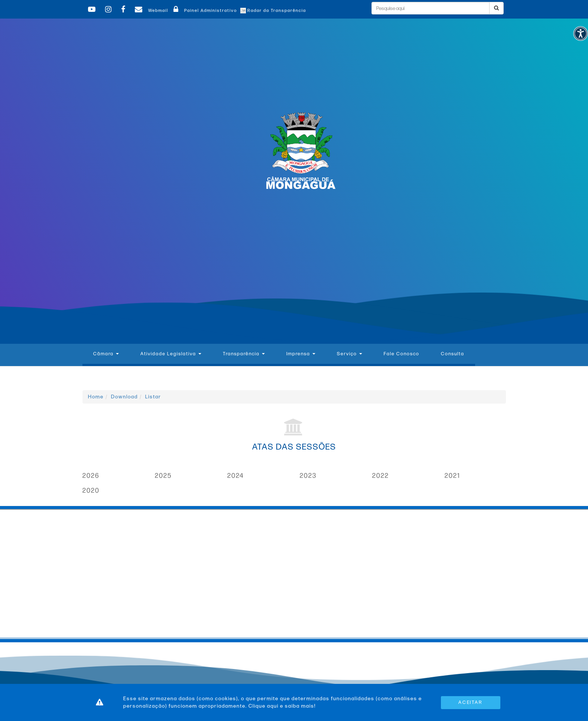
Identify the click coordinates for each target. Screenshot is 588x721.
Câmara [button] (106, 354)
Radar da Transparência (273, 11)
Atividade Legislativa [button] (171, 354)
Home (96, 397)
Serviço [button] (350, 354)
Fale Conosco (402, 354)
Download (124, 397)
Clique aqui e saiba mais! (282, 706)
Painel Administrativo (204, 11)
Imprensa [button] (301, 354)
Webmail (150, 11)
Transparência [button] (244, 354)
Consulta (453, 354)
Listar (153, 397)
